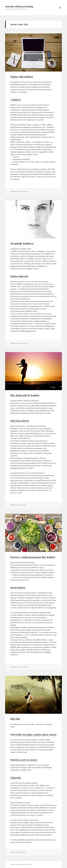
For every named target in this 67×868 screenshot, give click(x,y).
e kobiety (16, 100)
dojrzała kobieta (20, 421)
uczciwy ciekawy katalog (19, 6)
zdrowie (25, 191)
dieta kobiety (18, 588)
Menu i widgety (60, 10)
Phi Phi (15, 719)
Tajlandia (16, 778)
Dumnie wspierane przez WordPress (21, 864)
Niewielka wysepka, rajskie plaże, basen (33, 734)
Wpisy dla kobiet (22, 77)
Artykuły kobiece (22, 243)
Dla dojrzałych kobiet (25, 395)
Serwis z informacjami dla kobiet (33, 557)
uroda (24, 505)
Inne (24, 852)
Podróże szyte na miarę (24, 760)
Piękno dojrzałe (19, 276)
